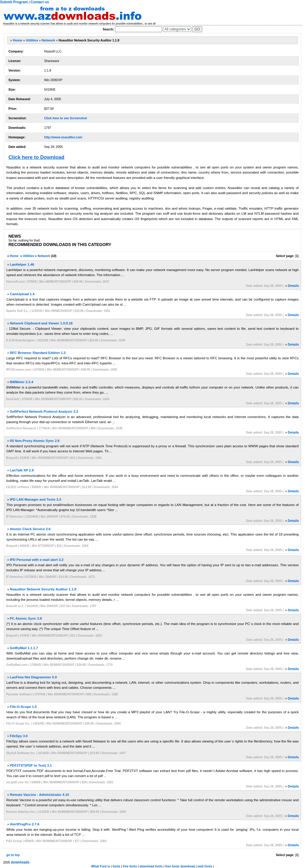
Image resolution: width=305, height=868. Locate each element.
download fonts (151, 866)
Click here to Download (36, 157)
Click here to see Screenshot (66, 118)
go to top (13, 855)
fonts (116, 866)
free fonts (130, 866)
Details (293, 286)
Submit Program (14, 2)
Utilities (32, 40)
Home (18, 40)
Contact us (40, 2)
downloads (20, 862)
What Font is (101, 866)
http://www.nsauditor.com (63, 137)
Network (48, 40)
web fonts (205, 866)
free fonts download (180, 866)
